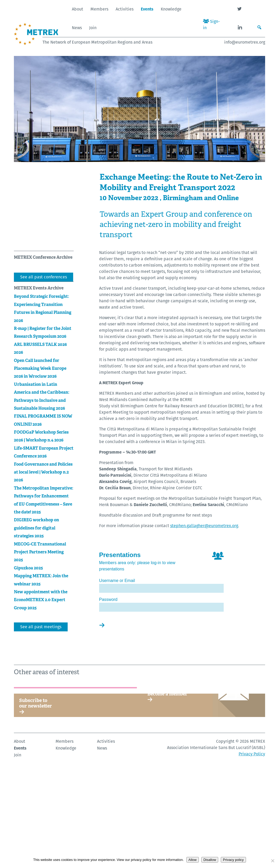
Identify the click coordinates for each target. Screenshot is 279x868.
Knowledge (171, 9)
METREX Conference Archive (43, 257)
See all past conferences (44, 277)
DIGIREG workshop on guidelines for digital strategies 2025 (36, 528)
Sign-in (211, 25)
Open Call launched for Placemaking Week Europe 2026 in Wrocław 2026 (40, 368)
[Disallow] (272, 861)
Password (108, 599)
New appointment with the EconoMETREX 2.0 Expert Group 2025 (41, 600)
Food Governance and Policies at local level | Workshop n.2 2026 (43, 472)
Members (99, 9)
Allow (193, 860)
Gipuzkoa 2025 (28, 568)
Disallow (210, 860)
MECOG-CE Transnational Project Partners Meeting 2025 (40, 552)
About (77, 9)
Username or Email (117, 581)
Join (93, 28)
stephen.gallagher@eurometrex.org (204, 526)
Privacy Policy (252, 848)
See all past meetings (41, 627)
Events (147, 9)
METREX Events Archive (39, 288)
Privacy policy (233, 860)
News (77, 28)
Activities (125, 9)
